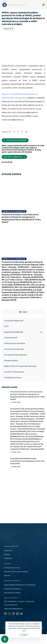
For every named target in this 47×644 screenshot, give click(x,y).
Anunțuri (7, 575)
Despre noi (8, 550)
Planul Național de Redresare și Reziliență (20, 585)
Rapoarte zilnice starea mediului (16, 572)
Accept (24, 635)
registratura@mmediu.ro (13, 609)
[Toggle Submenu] (41, 332)
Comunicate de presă (12, 568)
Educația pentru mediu (12, 593)
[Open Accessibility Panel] (5, 639)
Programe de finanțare (12, 589)
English (23, 312)
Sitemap (7, 554)
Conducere (8, 558)
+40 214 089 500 (11, 605)
